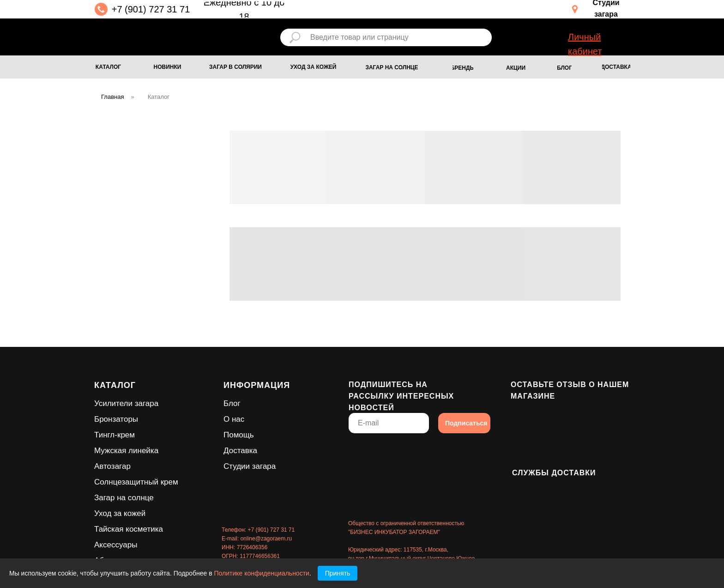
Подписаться (466, 423)
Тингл (104, 435)
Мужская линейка (126, 451)
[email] (389, 423)
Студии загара (250, 466)
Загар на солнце (124, 498)
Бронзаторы (116, 419)
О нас (234, 419)
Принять (338, 573)
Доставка (240, 451)
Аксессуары (116, 545)
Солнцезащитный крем (136, 482)
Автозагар (112, 466)
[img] (154, 36)
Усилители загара (126, 403)
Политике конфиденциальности (262, 573)
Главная (112, 97)
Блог (232, 403)
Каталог (159, 97)
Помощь (239, 435)
